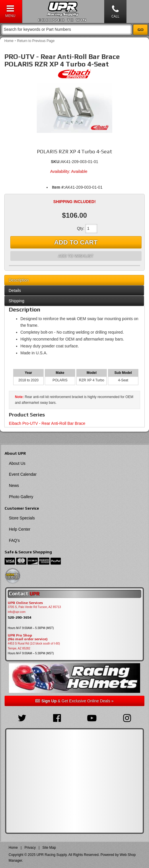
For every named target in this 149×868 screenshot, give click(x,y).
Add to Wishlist (76, 256)
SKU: (56, 162)
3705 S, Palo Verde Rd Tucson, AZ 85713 (34, 607)
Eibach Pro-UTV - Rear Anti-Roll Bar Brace (47, 423)
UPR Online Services (25, 603)
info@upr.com (17, 612)
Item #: (58, 187)
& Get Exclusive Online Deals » (74, 701)
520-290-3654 (20, 617)
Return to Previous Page (36, 41)
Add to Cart (76, 242)
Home (9, 41)
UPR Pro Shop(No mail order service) (28, 637)
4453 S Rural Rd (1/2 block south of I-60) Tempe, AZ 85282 (34, 646)
